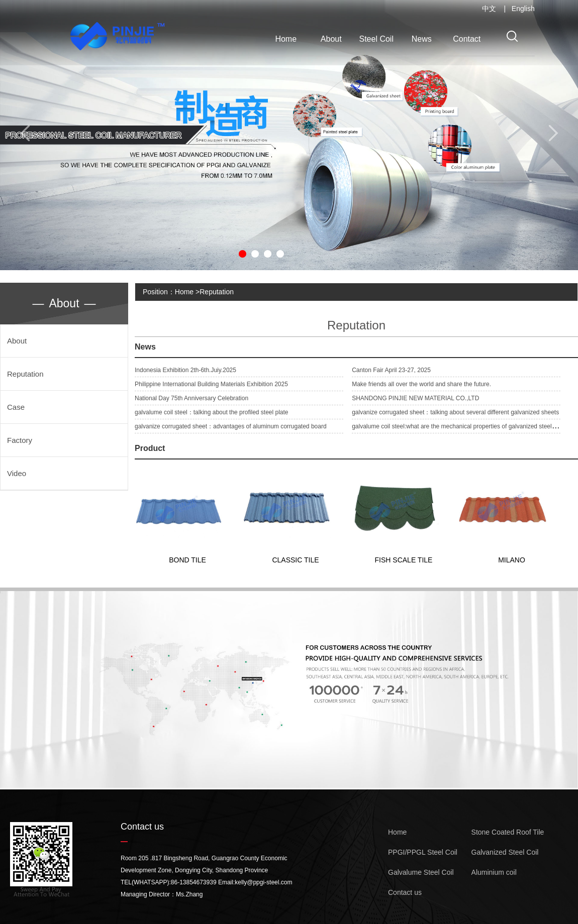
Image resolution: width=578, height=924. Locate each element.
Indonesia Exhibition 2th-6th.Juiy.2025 (185, 370)
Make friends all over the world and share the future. (421, 384)
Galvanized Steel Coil (505, 852)
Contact (467, 39)
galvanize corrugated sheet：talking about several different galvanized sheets (455, 412)
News (422, 39)
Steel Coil (376, 39)
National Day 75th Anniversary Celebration (191, 398)
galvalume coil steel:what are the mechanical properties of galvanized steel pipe (458, 426)
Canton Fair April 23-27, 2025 (391, 370)
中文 (489, 9)
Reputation (25, 374)
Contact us (405, 892)
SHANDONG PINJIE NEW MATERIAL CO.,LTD (415, 398)
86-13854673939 (194, 882)
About (331, 39)
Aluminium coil (494, 872)
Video (17, 473)
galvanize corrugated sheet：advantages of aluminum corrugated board (231, 426)
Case (16, 407)
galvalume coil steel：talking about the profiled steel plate (212, 412)
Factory (20, 440)
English (523, 9)
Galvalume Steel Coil (421, 872)
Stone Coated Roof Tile (508, 832)
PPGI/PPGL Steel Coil (423, 852)
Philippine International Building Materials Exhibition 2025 (211, 384)
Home (286, 39)
